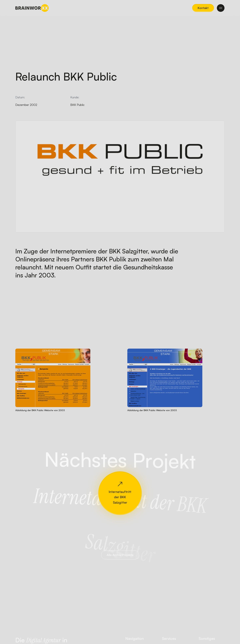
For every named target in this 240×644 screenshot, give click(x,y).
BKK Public (77, 105)
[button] (203, 8)
